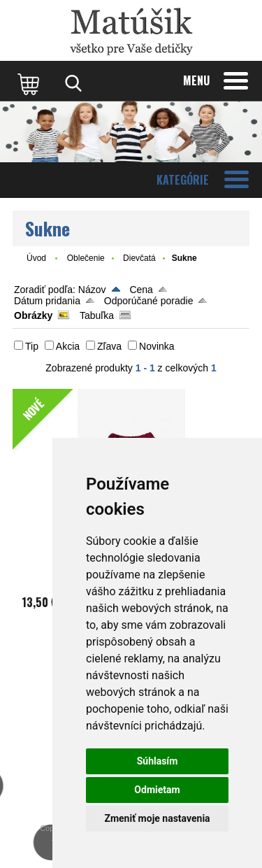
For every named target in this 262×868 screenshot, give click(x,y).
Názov (92, 290)
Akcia (68, 346)
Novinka (157, 346)
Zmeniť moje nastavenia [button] (157, 818)
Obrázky (33, 315)
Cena (141, 290)
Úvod (36, 258)
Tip (32, 346)
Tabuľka (97, 315)
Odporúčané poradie (149, 301)
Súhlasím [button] (158, 761)
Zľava (109, 346)
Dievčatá (139, 258)
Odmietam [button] (157, 790)
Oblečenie (86, 258)
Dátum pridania (47, 301)
